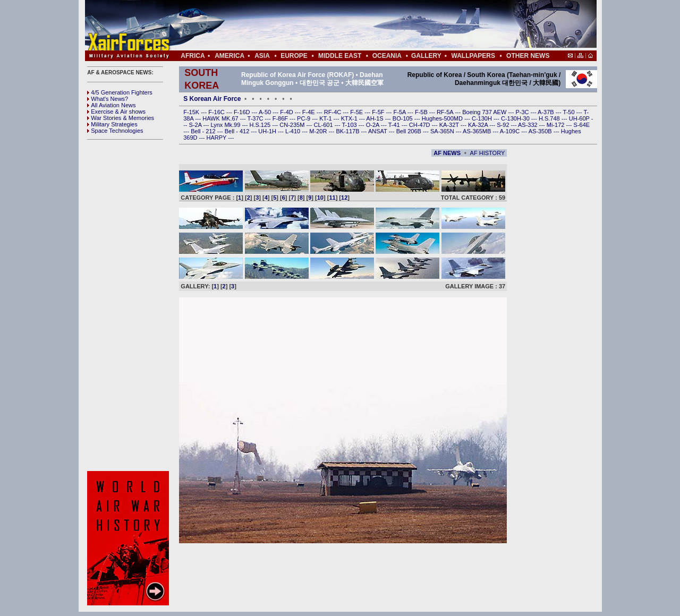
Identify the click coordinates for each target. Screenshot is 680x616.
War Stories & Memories (121, 118)
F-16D (243, 112)
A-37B (547, 112)
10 (320, 198)
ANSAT (379, 131)
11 (332, 198)
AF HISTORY (488, 153)
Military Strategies (112, 124)
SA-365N (443, 131)
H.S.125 (261, 125)
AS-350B (541, 131)
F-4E (309, 112)
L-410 (294, 131)
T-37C (256, 118)
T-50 (570, 112)
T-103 (350, 125)
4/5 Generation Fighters (121, 92)
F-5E (357, 112)
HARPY (218, 138)
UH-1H (268, 131)
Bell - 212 (204, 131)
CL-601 (324, 125)
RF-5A (446, 112)
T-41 (395, 125)
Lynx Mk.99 (227, 125)
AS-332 (529, 125)
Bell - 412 (238, 131)
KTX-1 (350, 118)
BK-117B (348, 131)
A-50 (266, 112)
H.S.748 (550, 118)
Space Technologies (115, 131)
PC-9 (304, 118)
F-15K (192, 112)
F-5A (401, 112)
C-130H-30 (516, 118)
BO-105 (403, 118)
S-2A (196, 125)
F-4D (287, 112)
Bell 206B (410, 131)
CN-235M (293, 125)
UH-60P (580, 118)
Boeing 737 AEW (485, 112)
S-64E (582, 125)
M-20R (319, 131)
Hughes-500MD (443, 118)
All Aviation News (111, 105)
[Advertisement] (372, 25)
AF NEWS (447, 153)
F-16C (217, 112)
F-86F (281, 118)
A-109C (511, 131)
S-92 (504, 125)
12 (344, 198)
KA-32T (450, 125)
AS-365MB (478, 131)
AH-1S (375, 118)
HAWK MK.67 (221, 118)
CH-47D (420, 125)
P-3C (523, 112)
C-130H (483, 118)
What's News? (108, 99)
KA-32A (479, 125)
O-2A (373, 125)
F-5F (379, 112)
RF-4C (333, 112)
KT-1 (326, 118)
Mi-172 (556, 125)
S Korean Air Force (212, 99)
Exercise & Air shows (116, 112)
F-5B (422, 112)
